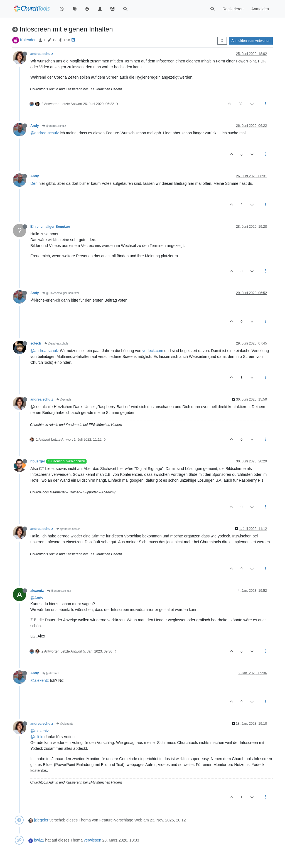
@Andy (37, 598)
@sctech (64, 400)
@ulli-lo (37, 737)
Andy (35, 126)
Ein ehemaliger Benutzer (50, 227)
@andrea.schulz (54, 126)
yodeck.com (153, 351)
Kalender (28, 40)
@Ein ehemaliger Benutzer (61, 293)
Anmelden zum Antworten (251, 41)
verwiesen (93, 840)
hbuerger (38, 461)
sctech (36, 343)
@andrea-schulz (45, 133)
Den (34, 183)
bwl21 (39, 840)
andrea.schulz (42, 54)
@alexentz (51, 673)
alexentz (37, 591)
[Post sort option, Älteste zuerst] (222, 41)
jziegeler (41, 820)
